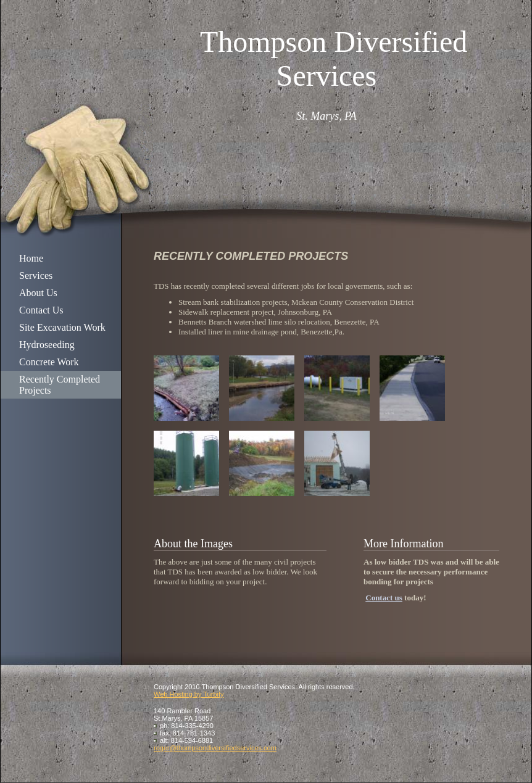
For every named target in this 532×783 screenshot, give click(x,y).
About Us (38, 293)
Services (36, 275)
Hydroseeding (47, 345)
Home (31, 258)
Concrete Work (49, 362)
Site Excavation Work (62, 327)
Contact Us (41, 310)
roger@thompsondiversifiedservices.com (215, 748)
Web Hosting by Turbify (189, 694)
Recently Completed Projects (60, 385)
